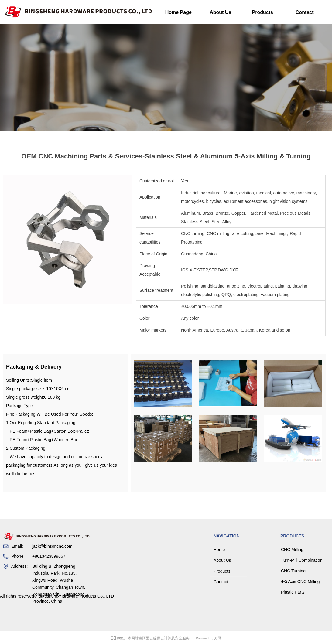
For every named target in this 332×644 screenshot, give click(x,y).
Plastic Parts (293, 592)
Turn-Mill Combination (302, 560)
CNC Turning (293, 571)
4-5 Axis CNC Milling (300, 581)
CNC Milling (292, 550)
